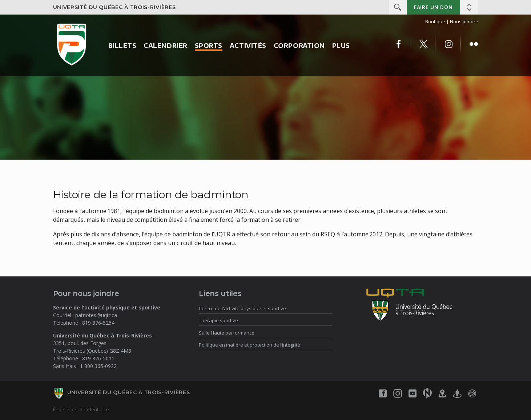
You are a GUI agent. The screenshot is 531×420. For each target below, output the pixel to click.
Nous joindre (464, 21)
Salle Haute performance (227, 333)
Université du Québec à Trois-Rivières (114, 7)
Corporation (299, 45)
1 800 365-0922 (98, 366)
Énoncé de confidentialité (81, 409)
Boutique (435, 21)
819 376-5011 (98, 358)
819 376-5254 (98, 323)
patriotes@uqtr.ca (96, 315)
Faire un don (433, 7)
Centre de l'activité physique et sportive (242, 308)
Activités (248, 45)
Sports (209, 45)
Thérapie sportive (218, 320)
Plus (341, 45)
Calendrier (165, 45)
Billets (122, 45)
